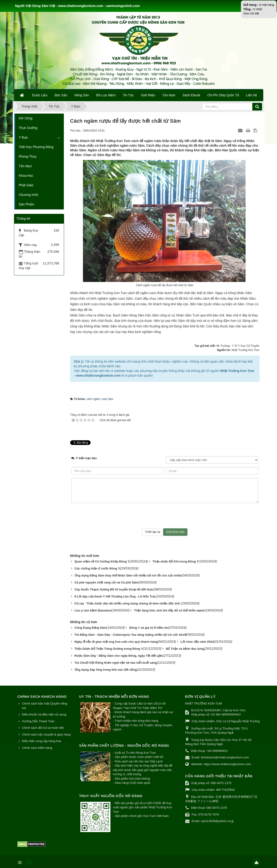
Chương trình (29, 195)
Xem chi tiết (251, 13)
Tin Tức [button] (128, 95)
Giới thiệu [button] (148, 95)
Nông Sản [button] (82, 95)
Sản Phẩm (27, 204)
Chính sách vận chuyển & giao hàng (46, 734)
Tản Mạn (25, 166)
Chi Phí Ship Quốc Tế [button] (223, 95)
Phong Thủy (28, 156)
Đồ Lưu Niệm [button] (106, 95)
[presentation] (165, 516)
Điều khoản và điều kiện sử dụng (44, 714)
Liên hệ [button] (252, 95)
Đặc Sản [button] (61, 95)
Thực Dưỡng (28, 128)
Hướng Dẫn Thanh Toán (38, 721)
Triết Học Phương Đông (36, 147)
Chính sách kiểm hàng (37, 748)
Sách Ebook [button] (192, 95)
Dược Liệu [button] (40, 95)
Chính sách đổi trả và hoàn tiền (43, 728)
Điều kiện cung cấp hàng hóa (42, 741)
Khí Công (26, 118)
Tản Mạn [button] (169, 95)
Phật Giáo (26, 185)
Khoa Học (26, 176)
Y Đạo (23, 137)
